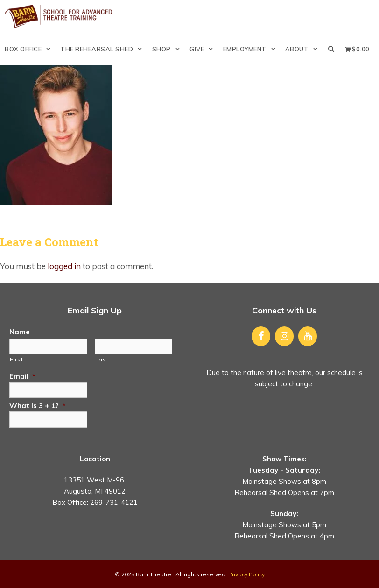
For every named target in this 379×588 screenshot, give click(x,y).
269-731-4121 (114, 502)
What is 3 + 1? (38, 406)
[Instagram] (284, 336)
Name (20, 332)
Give (204, 49)
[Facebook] (261, 336)
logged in (64, 266)
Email (22, 376)
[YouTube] (308, 336)
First (16, 359)
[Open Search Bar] (332, 49)
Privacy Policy (246, 574)
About (304, 49)
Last (102, 359)
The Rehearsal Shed (104, 49)
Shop (168, 49)
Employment (252, 49)
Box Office (30, 49)
